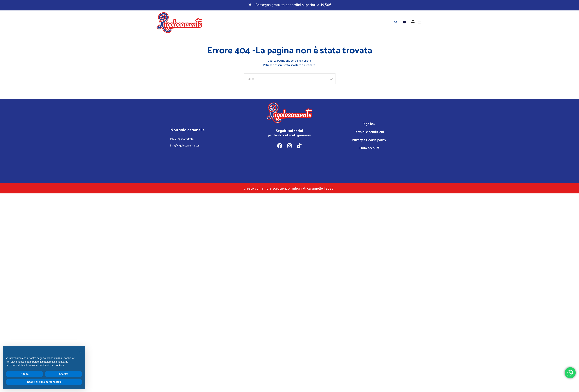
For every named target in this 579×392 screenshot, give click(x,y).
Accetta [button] (64, 374)
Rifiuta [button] (25, 374)
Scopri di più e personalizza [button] (44, 382)
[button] (419, 22)
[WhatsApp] (369, 163)
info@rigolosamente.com (185, 145)
